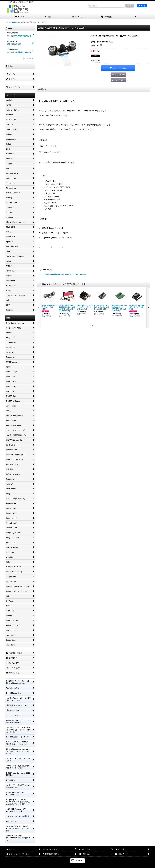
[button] (136, 17)
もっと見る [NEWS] (29, 58)
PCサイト (79, 860)
